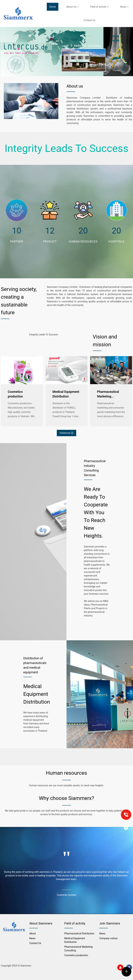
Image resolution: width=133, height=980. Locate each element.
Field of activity (99, 7)
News (125, 7)
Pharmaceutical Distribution (79, 933)
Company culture (108, 938)
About (32, 933)
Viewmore (66, 433)
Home (53, 7)
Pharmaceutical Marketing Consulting (108, 394)
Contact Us (89, 20)
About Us (73, 7)
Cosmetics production (15, 394)
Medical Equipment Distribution (66, 394)
